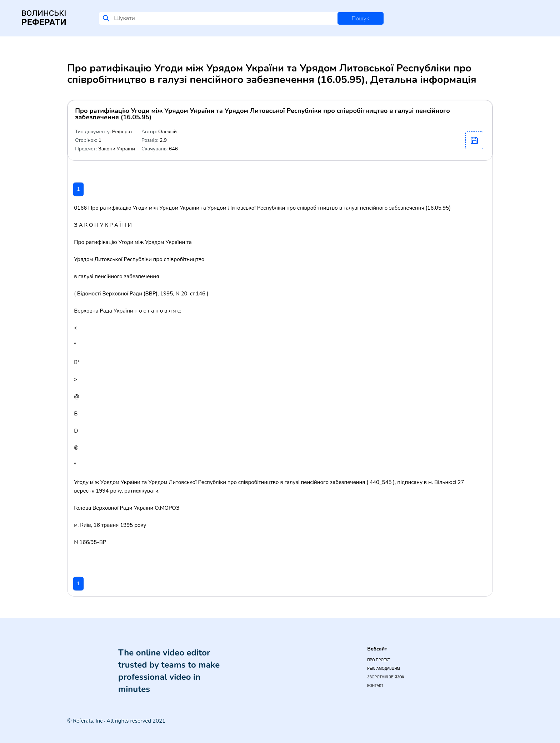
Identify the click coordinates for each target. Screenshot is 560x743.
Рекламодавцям (383, 669)
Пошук (361, 19)
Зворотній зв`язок (386, 677)
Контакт (375, 686)
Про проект (379, 660)
